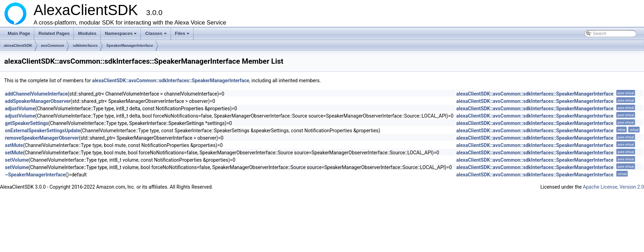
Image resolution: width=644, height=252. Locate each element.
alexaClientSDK (18, 45)
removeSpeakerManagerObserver (42, 138)
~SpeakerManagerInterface (35, 175)
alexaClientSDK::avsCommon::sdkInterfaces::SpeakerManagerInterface (171, 80)
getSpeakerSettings (27, 123)
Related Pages (54, 33)
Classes (156, 35)
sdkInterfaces (85, 45)
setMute (14, 145)
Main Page (19, 33)
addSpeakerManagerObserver (38, 101)
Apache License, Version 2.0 (613, 187)
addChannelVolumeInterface (36, 94)
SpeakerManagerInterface (130, 45)
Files (183, 35)
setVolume (17, 160)
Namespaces (121, 35)
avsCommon (52, 45)
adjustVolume (20, 108)
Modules (87, 33)
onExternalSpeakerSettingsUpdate (43, 131)
